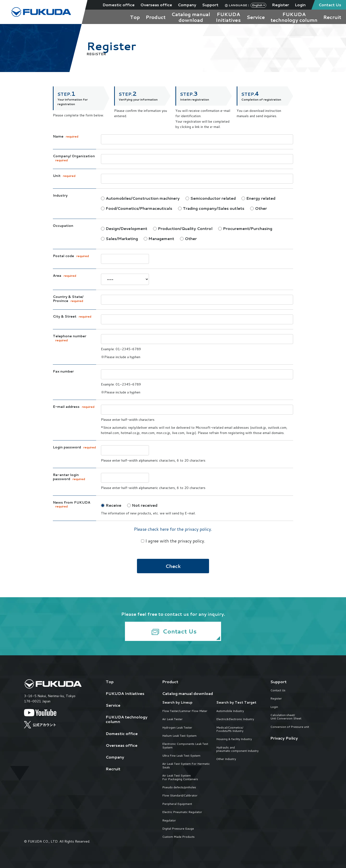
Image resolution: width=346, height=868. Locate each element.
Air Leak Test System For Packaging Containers (180, 777)
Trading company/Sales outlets (211, 208)
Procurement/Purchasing (245, 228)
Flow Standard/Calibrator (180, 796)
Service (256, 17)
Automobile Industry (230, 711)
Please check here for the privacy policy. (173, 529)
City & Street (72, 317)
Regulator (169, 820)
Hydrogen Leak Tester (177, 728)
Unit (64, 176)
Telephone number (70, 338)
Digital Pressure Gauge (178, 829)
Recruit (332, 17)
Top (135, 17)
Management (159, 238)
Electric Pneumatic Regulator (182, 812)
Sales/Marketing (119, 238)
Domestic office (119, 5)
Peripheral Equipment (177, 804)
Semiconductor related (211, 198)
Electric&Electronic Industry (235, 719)
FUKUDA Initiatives (125, 693)
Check (173, 566)
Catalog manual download (188, 693)
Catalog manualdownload (191, 17)
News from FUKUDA (72, 505)
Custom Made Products (178, 837)
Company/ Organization (74, 158)
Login (300, 5)
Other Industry (226, 759)
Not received (142, 505)
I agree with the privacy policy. (173, 541)
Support (210, 5)
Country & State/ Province (68, 299)
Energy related (258, 198)
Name (66, 137)
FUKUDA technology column (127, 719)
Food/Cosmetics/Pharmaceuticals (137, 208)
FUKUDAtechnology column (294, 17)
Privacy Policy (284, 738)
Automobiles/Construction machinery (140, 198)
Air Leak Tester (172, 719)
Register (281, 5)
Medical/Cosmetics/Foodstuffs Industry (230, 729)
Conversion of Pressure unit (290, 727)
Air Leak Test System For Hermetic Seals (186, 766)
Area (65, 276)
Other (259, 208)
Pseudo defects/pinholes (179, 787)
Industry (60, 196)
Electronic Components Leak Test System (185, 746)
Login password (74, 447)
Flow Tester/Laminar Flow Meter (185, 711)
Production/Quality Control (183, 228)
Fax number (63, 372)
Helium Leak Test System (179, 736)
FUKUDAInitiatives (228, 17)
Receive (111, 505)
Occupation (63, 226)
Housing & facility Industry (234, 739)
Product (156, 17)
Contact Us (330, 5)
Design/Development (124, 228)
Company (187, 5)
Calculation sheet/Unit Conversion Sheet (286, 717)
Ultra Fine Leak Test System (181, 756)
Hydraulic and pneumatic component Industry (237, 749)
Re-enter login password (69, 477)
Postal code (71, 256)
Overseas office (156, 5)
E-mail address (74, 407)
